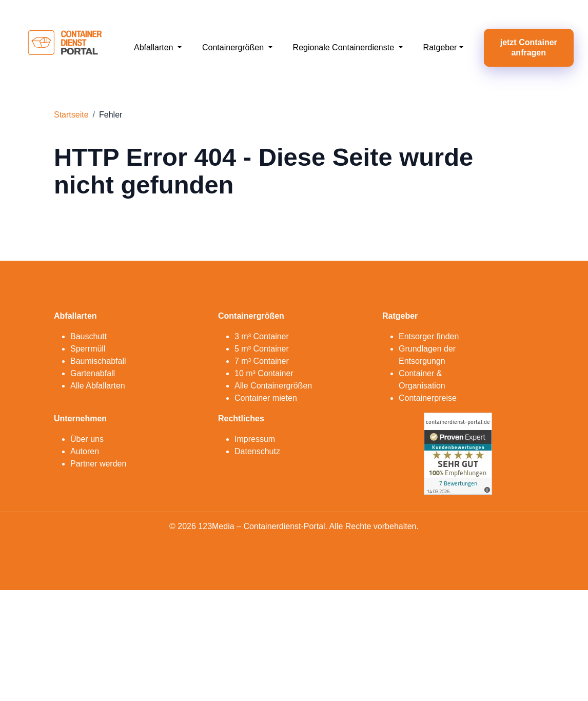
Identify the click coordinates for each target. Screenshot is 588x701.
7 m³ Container (262, 361)
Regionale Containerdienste (345, 47)
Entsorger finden (429, 336)
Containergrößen (234, 47)
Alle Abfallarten (98, 386)
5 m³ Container (262, 349)
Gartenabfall (93, 373)
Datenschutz (257, 451)
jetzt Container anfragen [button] (529, 47)
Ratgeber (440, 47)
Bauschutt (89, 336)
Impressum (255, 439)
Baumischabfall (98, 361)
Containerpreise (428, 398)
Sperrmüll (88, 349)
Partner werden (98, 464)
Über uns (87, 439)
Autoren (85, 451)
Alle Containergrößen (273, 386)
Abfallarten (155, 47)
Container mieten (266, 398)
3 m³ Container (262, 336)
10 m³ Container (264, 373)
